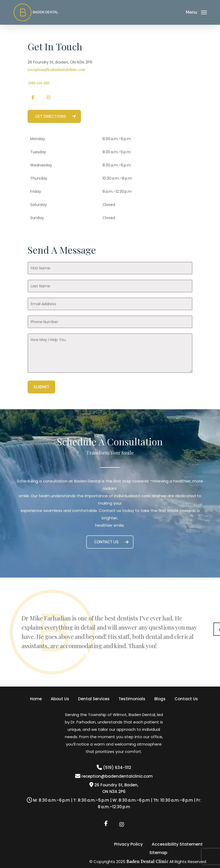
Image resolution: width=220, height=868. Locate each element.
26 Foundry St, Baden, (114, 788)
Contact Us (186, 699)
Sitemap (158, 853)
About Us (60, 699)
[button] (54, 116)
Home (36, 699)
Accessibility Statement (177, 844)
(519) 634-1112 (114, 768)
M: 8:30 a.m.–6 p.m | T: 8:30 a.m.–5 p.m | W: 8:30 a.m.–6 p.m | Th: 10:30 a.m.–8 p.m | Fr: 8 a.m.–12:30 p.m (114, 803)
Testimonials (132, 699)
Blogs (160, 699)
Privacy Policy (128, 844)
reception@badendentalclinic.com (56, 70)
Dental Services (94, 699)
